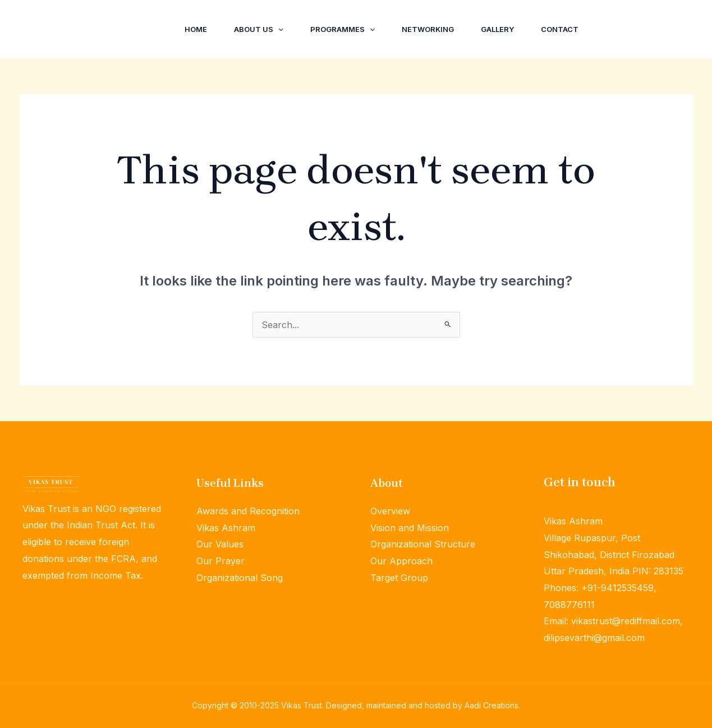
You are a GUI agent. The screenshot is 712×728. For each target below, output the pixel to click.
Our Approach (401, 561)
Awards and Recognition (248, 511)
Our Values (220, 544)
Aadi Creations (491, 705)
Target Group (399, 578)
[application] (278, 29)
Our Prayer (221, 561)
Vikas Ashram (226, 528)
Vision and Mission (410, 528)
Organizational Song (240, 578)
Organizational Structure (423, 544)
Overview (390, 511)
